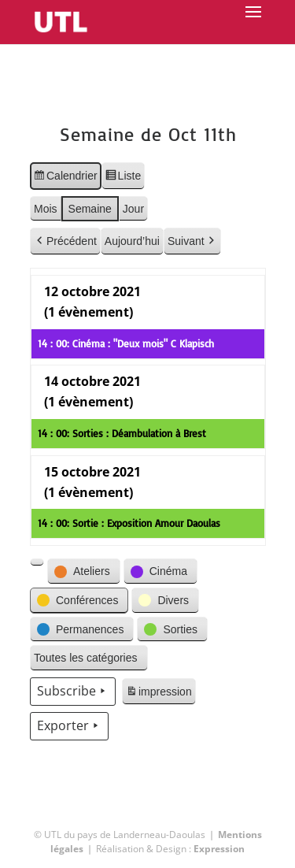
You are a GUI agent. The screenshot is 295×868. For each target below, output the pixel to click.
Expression (219, 849)
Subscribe (73, 692)
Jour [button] (133, 209)
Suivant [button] (192, 241)
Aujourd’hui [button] (131, 241)
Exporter (69, 726)
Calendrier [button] (65, 178)
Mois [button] (46, 209)
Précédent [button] (65, 241)
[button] (37, 562)
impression (159, 694)
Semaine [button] (89, 209)
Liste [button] (122, 178)
